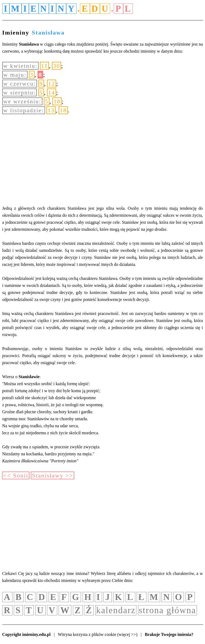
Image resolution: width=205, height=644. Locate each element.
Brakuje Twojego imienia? (169, 634)
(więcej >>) (127, 634)
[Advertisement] (102, 160)
